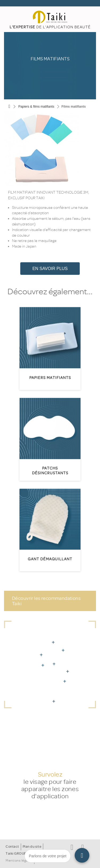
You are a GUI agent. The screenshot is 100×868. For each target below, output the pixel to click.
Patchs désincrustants (50, 471)
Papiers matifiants (50, 378)
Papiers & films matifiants (36, 107)
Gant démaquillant (50, 559)
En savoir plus (50, 269)
